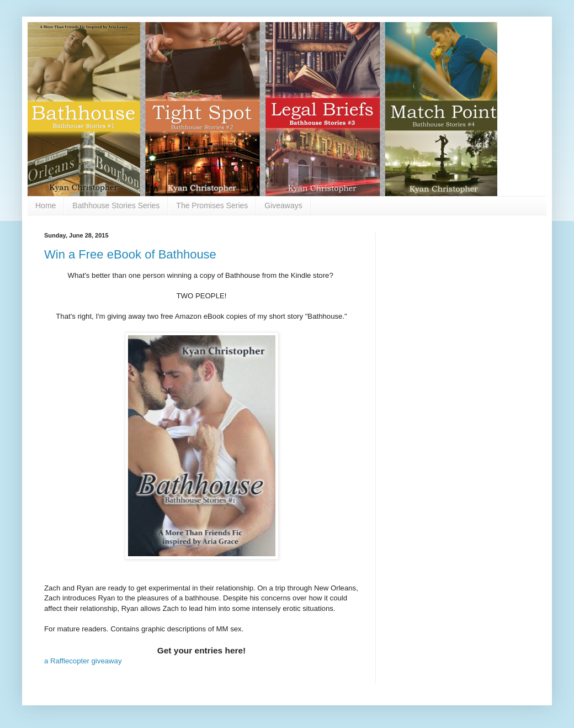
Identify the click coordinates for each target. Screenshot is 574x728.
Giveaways (283, 205)
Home (46, 205)
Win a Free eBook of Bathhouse (130, 254)
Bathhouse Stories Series (116, 205)
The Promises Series (212, 205)
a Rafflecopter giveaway (83, 661)
